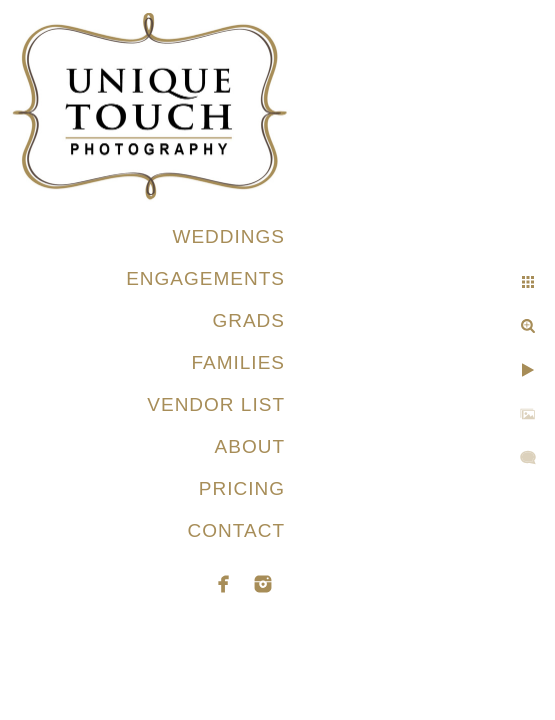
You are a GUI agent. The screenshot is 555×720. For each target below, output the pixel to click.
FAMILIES (238, 362)
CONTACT (236, 530)
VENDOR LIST (216, 404)
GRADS (248, 320)
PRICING (242, 488)
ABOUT (250, 446)
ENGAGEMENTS (205, 278)
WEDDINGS (229, 236)
